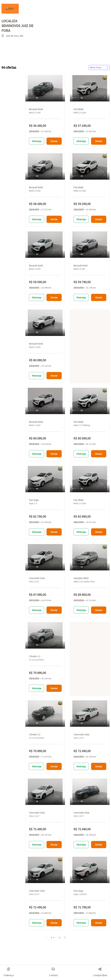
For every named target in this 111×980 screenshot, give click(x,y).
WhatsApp (37, 141)
